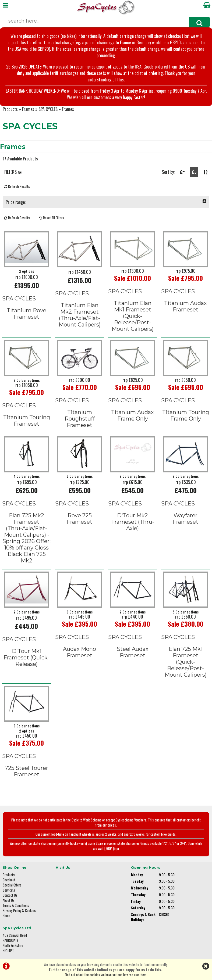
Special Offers (12, 884)
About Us (9, 900)
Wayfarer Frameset (185, 518)
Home (6, 915)
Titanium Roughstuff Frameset (80, 418)
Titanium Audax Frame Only (132, 415)
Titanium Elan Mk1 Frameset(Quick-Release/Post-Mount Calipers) (133, 316)
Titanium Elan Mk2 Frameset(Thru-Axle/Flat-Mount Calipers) (80, 315)
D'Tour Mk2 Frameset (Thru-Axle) (133, 521)
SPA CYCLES (48, 109)
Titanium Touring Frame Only (186, 415)
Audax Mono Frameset (79, 651)
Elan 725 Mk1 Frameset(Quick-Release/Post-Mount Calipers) (186, 661)
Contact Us (10, 895)
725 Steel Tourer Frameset (26, 770)
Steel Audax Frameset (133, 651)
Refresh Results (17, 186)
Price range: (106, 202)
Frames (28, 109)
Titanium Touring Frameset (27, 420)
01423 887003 (175, 907)
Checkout (9, 879)
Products (10, 109)
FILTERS (13, 172)
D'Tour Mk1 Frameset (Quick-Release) (26, 657)
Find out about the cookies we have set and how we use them (106, 975)
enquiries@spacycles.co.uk (185, 923)
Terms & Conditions (16, 905)
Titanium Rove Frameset (26, 314)
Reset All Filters (52, 218)
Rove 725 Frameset (79, 518)
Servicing (9, 890)
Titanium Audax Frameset (185, 306)
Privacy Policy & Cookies (19, 910)
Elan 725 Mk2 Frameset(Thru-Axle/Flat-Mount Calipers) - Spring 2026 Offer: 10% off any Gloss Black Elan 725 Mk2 (27, 537)
